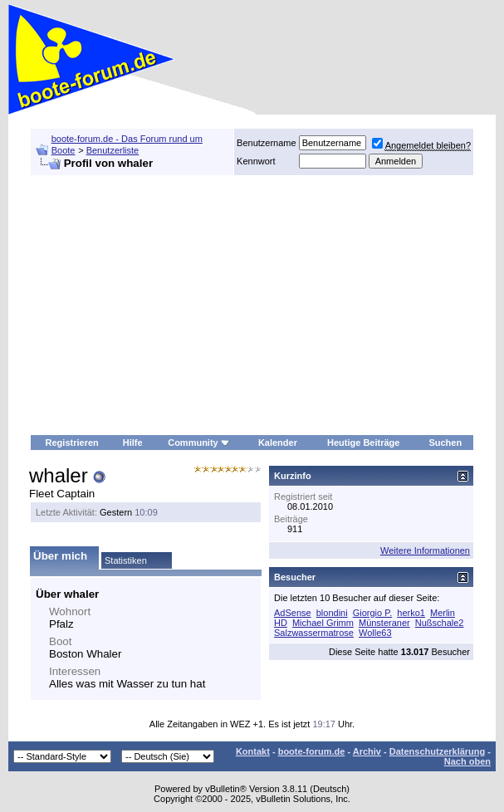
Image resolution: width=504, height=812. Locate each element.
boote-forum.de (312, 751)
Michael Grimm (323, 623)
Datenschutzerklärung (438, 751)
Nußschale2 (440, 623)
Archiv (367, 751)
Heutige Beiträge (363, 443)
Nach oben (467, 761)
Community (199, 443)
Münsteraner (384, 623)
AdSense (293, 613)
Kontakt (253, 751)
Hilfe (133, 443)
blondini (332, 613)
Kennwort (256, 161)
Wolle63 (375, 633)
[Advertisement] (252, 306)
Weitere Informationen (425, 550)
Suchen (445, 443)
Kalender (278, 443)
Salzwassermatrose (314, 633)
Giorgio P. (373, 613)
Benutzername (267, 143)
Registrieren (72, 443)
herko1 (411, 613)
